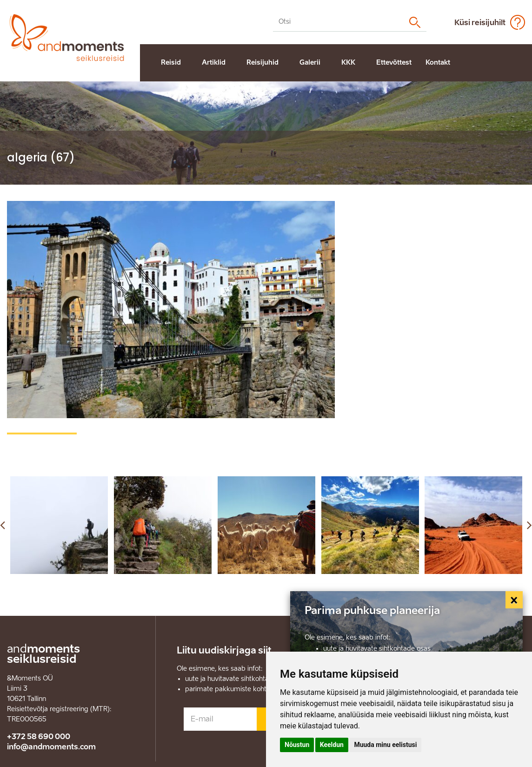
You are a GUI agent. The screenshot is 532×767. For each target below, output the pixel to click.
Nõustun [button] (297, 745)
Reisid (171, 63)
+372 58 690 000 (39, 737)
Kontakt (438, 63)
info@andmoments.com (51, 747)
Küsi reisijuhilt (480, 23)
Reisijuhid (263, 63)
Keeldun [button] (332, 745)
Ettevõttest (394, 63)
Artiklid (214, 63)
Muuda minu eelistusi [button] (385, 745)
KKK (348, 63)
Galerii (310, 63)
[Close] (514, 600)
